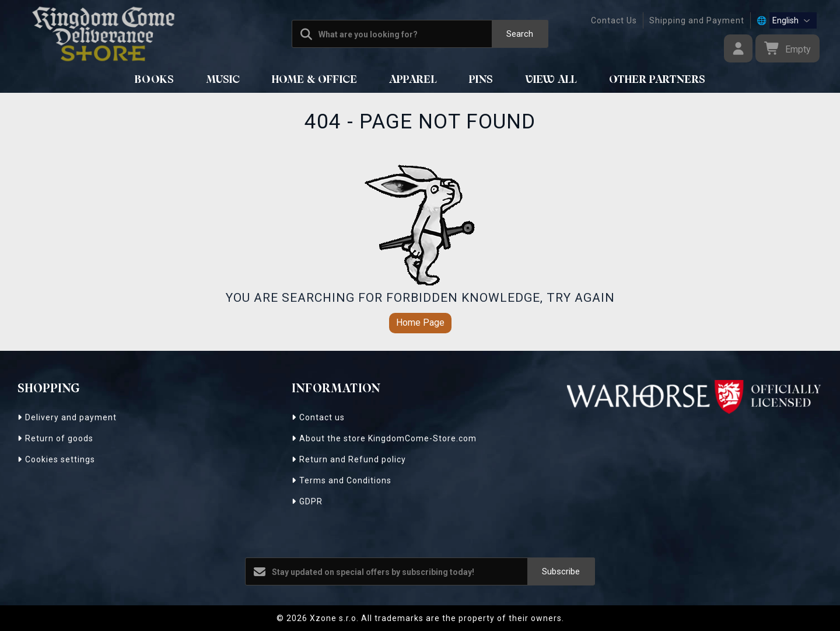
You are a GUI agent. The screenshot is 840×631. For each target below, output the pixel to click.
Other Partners (657, 80)
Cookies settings (56, 459)
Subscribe (561, 571)
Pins (481, 80)
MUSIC (223, 80)
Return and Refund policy (349, 459)
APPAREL (413, 80)
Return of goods (55, 438)
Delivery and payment (67, 417)
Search (520, 34)
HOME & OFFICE (315, 80)
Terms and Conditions (342, 480)
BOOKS (155, 80)
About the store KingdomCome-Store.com (384, 438)
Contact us (318, 417)
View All (551, 80)
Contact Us (614, 20)
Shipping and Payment (697, 20)
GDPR (307, 501)
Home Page (420, 323)
